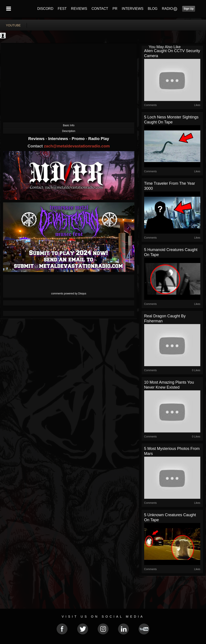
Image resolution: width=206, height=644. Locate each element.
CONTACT (100, 9)
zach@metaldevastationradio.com (77, 146)
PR (115, 9)
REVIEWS (79, 9)
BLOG (153, 9)
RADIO (167, 9)
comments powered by (69, 294)
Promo (79, 139)
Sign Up (189, 9)
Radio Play (99, 139)
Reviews (37, 139)
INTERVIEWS (132, 9)
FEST (62, 9)
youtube (13, 25)
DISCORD (45, 9)
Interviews (59, 139)
